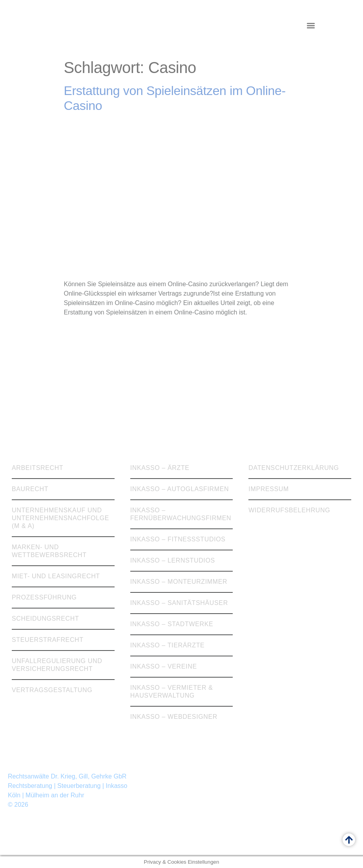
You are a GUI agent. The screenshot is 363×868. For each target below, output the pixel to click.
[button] (311, 26)
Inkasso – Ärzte (160, 468)
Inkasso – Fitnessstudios (178, 539)
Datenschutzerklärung (294, 468)
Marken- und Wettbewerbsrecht (49, 551)
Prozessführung (44, 597)
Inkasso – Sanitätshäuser (179, 603)
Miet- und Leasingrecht (56, 576)
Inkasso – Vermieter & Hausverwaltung (172, 692)
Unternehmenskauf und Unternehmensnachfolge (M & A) (60, 518)
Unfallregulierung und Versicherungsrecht (57, 665)
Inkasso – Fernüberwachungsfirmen (181, 514)
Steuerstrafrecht (48, 640)
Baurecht (30, 489)
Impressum (269, 489)
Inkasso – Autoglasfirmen (180, 489)
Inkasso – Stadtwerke (172, 624)
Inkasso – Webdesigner (174, 717)
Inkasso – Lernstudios (173, 560)
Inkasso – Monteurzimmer (179, 582)
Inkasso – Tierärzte (168, 645)
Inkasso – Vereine (164, 666)
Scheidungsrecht (45, 619)
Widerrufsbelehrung (289, 510)
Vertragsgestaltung (52, 690)
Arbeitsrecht (37, 468)
